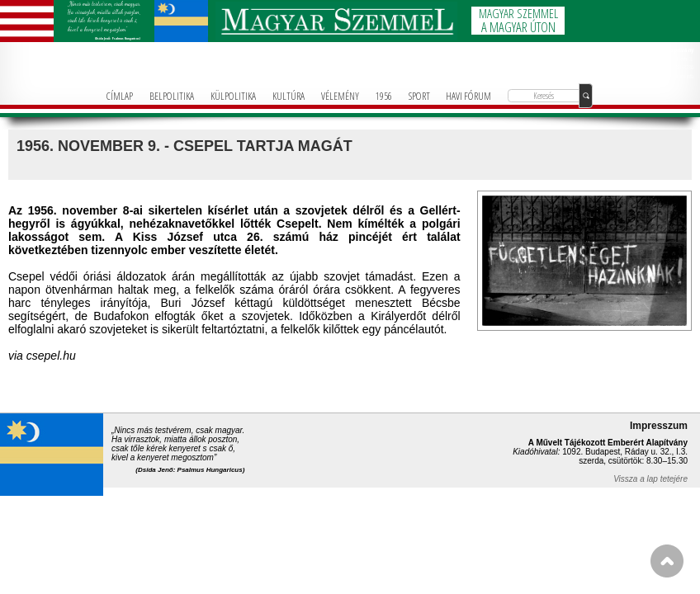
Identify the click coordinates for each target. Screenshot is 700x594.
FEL (667, 561)
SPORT (419, 96)
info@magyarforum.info (671, 76)
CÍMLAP (120, 96)
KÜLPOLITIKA (233, 96)
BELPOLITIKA (172, 96)
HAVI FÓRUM (468, 96)
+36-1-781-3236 (677, 67)
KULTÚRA (289, 96)
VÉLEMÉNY (340, 96)
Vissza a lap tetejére (650, 479)
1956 (384, 96)
